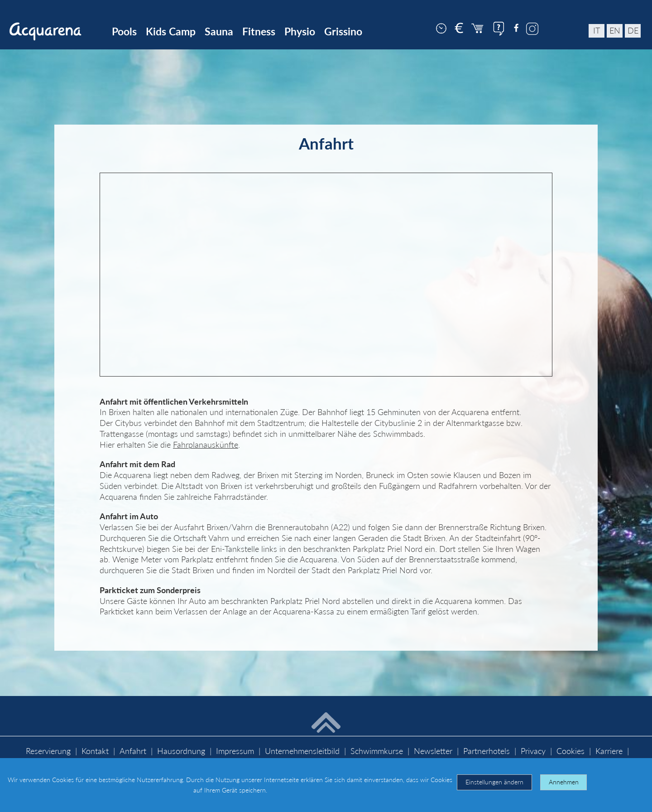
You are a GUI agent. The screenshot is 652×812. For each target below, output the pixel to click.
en (615, 31)
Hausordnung (181, 751)
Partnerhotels (487, 751)
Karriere (609, 751)
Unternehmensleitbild (302, 751)
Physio (300, 31)
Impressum (235, 751)
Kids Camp (171, 31)
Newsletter (433, 751)
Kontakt (95, 751)
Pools (124, 31)
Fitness (259, 31)
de (633, 31)
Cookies (570, 751)
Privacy (533, 751)
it (597, 31)
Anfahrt (133, 751)
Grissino (343, 31)
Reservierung (48, 751)
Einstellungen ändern (494, 782)
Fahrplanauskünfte (206, 445)
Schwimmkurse (377, 751)
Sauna (219, 31)
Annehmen (564, 782)
